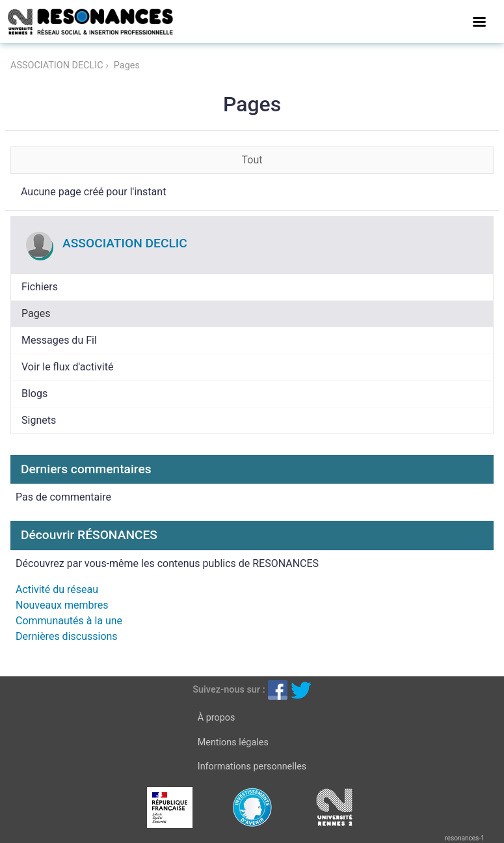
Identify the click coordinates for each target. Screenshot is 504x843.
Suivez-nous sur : (229, 690)
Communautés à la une (69, 621)
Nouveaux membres (62, 605)
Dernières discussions (67, 636)
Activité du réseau (57, 589)
